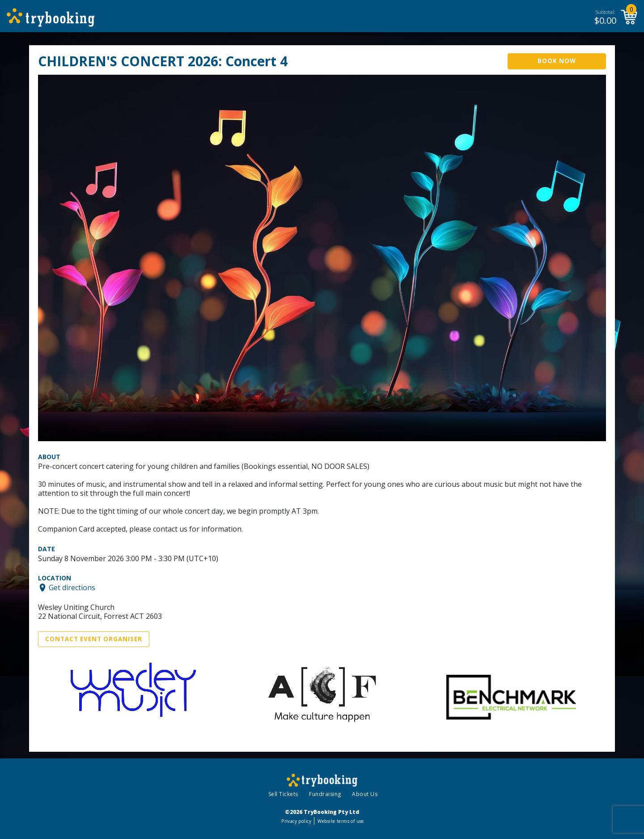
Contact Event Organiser (94, 639)
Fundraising (325, 794)
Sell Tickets (283, 794)
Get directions (72, 588)
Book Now (557, 61)
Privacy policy (296, 821)
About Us (365, 794)
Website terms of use (341, 821)
